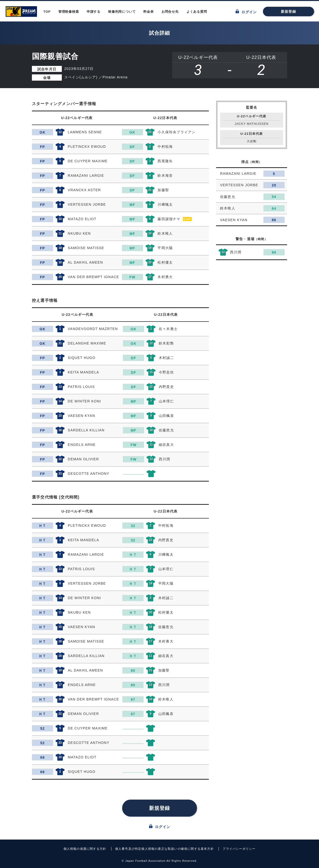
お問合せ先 (170, 12)
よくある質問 (197, 12)
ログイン (246, 12)
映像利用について (122, 12)
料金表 (148, 12)
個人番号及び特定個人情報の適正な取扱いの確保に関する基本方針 (164, 849)
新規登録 (288, 11)
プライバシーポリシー (239, 849)
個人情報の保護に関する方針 (85, 849)
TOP (47, 12)
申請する (94, 12)
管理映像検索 (69, 12)
